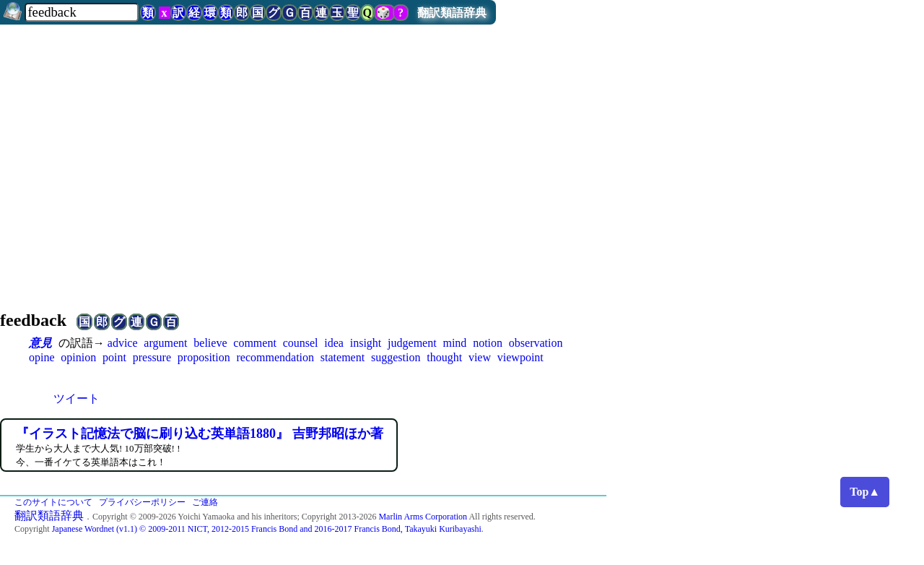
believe (210, 343)
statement (343, 357)
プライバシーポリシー (142, 502)
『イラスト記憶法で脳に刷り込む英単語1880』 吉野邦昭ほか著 (200, 434)
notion (488, 343)
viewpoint (520, 357)
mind (454, 343)
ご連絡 (205, 502)
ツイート (77, 398)
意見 (40, 343)
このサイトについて (53, 502)
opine (42, 357)
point (114, 357)
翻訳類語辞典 (452, 13)
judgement (412, 343)
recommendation (276, 357)
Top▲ (865, 492)
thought (444, 357)
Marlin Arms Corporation (423, 517)
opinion (78, 357)
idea (334, 343)
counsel (301, 343)
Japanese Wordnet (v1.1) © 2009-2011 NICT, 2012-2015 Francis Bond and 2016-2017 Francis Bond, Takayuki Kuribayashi (267, 529)
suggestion (396, 357)
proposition (204, 357)
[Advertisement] (462, 182)
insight (366, 343)
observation (536, 343)
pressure (152, 357)
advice (123, 343)
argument (165, 343)
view (480, 357)
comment (255, 343)
